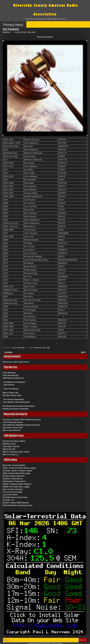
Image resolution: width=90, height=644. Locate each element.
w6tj (48, 348)
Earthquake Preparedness (14, 481)
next (83, 352)
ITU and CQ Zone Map (12, 492)
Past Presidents (11, 389)
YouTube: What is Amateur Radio (17, 471)
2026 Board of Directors (13, 378)
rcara (44, 348)
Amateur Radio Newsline (14, 476)
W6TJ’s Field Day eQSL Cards (16, 452)
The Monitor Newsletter (14, 399)
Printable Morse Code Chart (15, 497)
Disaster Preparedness (13, 479)
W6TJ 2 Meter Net (11, 393)
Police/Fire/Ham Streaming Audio (17, 505)
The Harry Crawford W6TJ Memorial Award (22, 420)
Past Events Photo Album (14, 441)
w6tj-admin (31, 32)
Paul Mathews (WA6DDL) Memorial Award (21, 425)
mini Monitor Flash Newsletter (17, 402)
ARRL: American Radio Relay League (19, 468)
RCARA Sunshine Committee (16, 409)
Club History (9, 385)
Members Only (9, 444)
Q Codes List (8, 500)
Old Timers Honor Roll (13, 428)
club (14, 348)
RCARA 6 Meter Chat (12, 395)
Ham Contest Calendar (13, 489)
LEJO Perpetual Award (13, 422)
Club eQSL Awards (11, 446)
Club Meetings (9, 373)
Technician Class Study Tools (16, 362)
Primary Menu (13, 25)
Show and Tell (9, 449)
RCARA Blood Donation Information (19, 406)
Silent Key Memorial (12, 430)
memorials (21, 348)
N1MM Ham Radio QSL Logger (16, 487)
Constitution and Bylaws (14, 382)
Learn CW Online (10, 495)
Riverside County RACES (14, 465)
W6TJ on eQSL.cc (11, 454)
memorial (37, 348)
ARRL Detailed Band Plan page (16, 473)
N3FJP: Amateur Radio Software (17, 484)
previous (9, 352)
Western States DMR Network (16, 503)
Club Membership (11, 375)
